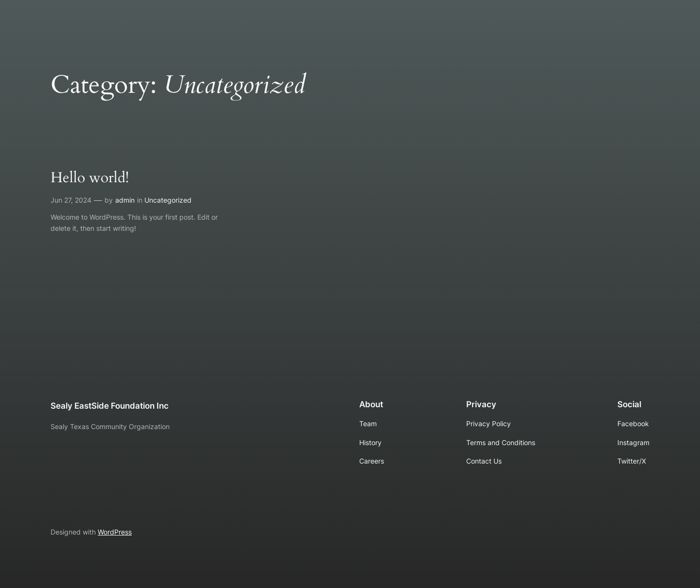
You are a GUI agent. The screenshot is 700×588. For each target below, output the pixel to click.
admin (125, 200)
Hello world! (90, 178)
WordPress (115, 532)
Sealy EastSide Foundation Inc (110, 406)
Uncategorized (168, 200)
